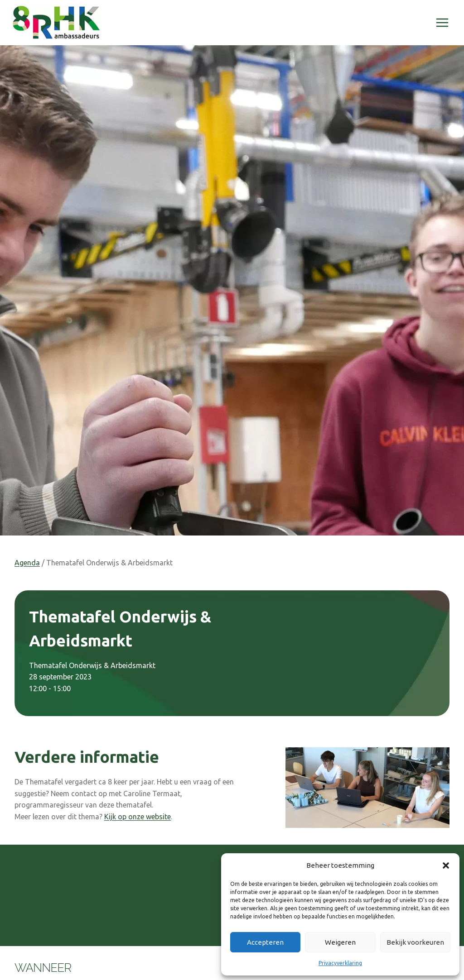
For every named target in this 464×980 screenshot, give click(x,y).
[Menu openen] (442, 22)
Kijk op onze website (138, 817)
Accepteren (265, 942)
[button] (446, 865)
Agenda (27, 563)
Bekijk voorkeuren (415, 942)
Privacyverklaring (340, 963)
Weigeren (340, 942)
